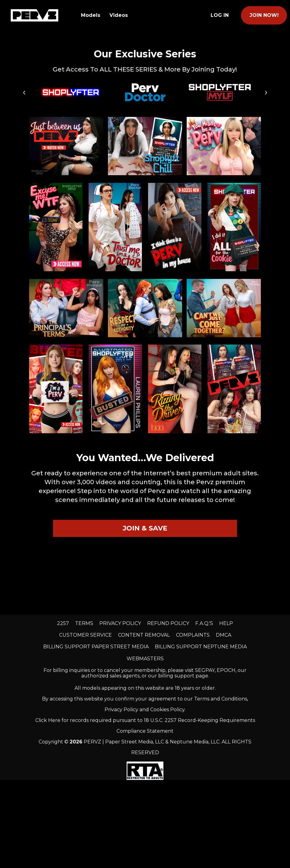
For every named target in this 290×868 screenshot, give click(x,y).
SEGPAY (205, 670)
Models (91, 15)
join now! (264, 15)
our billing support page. (179, 676)
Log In (220, 15)
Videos (119, 15)
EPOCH (226, 670)
